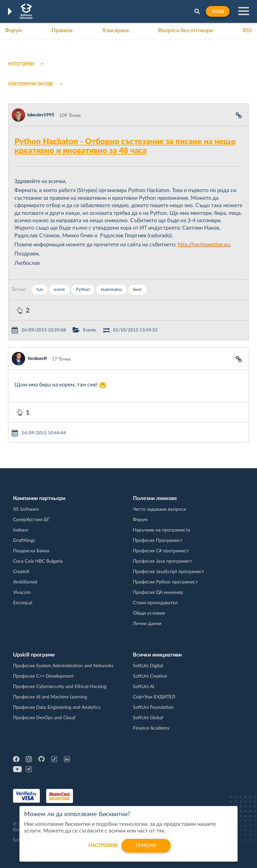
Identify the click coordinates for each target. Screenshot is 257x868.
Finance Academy (151, 728)
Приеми (146, 849)
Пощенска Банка (31, 551)
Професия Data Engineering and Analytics (57, 707)
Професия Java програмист (162, 561)
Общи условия (149, 613)
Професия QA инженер (158, 593)
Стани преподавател (155, 603)
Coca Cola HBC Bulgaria (38, 561)
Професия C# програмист (161, 551)
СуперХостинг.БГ (31, 520)
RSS (247, 30)
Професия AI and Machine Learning (50, 697)
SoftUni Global (148, 718)
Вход (218, 11)
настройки (103, 849)
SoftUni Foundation (153, 707)
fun (40, 290)
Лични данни (147, 624)
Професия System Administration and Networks (63, 666)
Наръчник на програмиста (161, 530)
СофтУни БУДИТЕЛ (154, 697)
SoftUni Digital (148, 666)
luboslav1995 (41, 115)
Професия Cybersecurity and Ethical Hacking (60, 687)
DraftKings (24, 541)
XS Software (26, 509)
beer (138, 290)
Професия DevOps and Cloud (44, 718)
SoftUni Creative (150, 676)
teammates (111, 290)
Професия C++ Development (43, 676)
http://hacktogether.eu (204, 245)
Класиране (116, 30)
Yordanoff (37, 359)
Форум (13, 30)
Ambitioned (25, 582)
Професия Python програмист (165, 582)
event (59, 290)
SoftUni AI (144, 687)
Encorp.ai (23, 603)
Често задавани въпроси (159, 509)
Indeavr (21, 530)
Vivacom (22, 593)
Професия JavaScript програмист (168, 572)
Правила (62, 30)
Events (90, 330)
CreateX (21, 572)
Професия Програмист (158, 541)
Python (83, 290)
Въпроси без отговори (186, 30)
